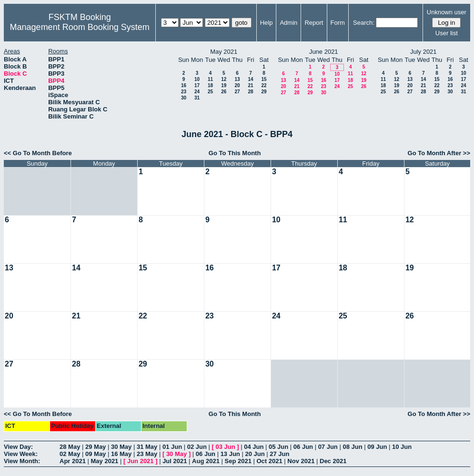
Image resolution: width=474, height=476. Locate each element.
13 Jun (230, 454)
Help (267, 23)
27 (237, 92)
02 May (70, 454)
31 (197, 98)
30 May (121, 447)
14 (250, 79)
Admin (288, 23)
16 (184, 85)
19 (224, 85)
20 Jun (255, 454)
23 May (147, 454)
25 (210, 92)
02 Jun (197, 447)
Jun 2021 (141, 461)
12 (224, 79)
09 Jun (377, 447)
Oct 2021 (269, 461)
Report (314, 23)
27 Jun (279, 454)
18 (210, 85)
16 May (121, 454)
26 (224, 92)
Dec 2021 (333, 461)
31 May (147, 447)
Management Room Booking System (80, 27)
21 (250, 85)
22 (264, 85)
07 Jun (328, 447)
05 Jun (278, 447)
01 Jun (172, 447)
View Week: (21, 454)
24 (197, 92)
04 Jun (254, 447)
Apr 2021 (73, 461)
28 (250, 92)
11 (210, 79)
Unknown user (447, 12)
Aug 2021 (206, 461)
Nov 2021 (301, 461)
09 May (96, 454)
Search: (364, 23)
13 (237, 79)
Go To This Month (235, 153)
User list (447, 33)
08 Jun (352, 447)
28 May (70, 447)
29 (264, 92)
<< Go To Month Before (38, 153)
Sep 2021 (238, 461)
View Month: (22, 461)
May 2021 (105, 461)
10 (197, 79)
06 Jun (303, 447)
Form (338, 23)
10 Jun (402, 447)
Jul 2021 (175, 461)
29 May (96, 447)
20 (237, 85)
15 (264, 79)
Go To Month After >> (439, 153)
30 (184, 98)
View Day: (18, 447)
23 (184, 92)
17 (197, 85)
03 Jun (225, 447)
